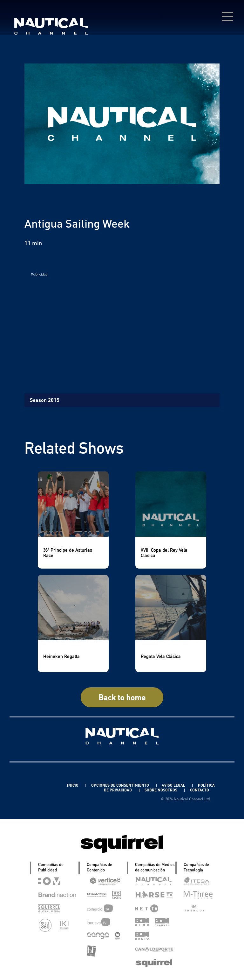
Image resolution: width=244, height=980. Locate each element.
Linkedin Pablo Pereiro (37, 785)
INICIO (73, 785)
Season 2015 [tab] (45, 400)
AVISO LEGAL (174, 785)
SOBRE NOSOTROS (161, 790)
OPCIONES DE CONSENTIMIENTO (121, 785)
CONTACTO (200, 790)
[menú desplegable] (227, 17)
